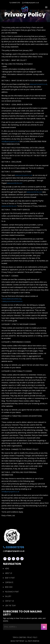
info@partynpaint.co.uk (30, 3)
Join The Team (10, 606)
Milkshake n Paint (12, 592)
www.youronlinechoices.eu (12, 301)
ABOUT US (9, 573)
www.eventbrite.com (15, 183)
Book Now (9, 587)
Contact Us (9, 601)
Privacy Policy (32, 637)
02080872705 (15, 3)
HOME (7, 569)
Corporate (9, 583)
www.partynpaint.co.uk (38, 84)
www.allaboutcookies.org (12, 299)
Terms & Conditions (19, 637)
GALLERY (8, 596)
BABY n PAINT (10, 578)
